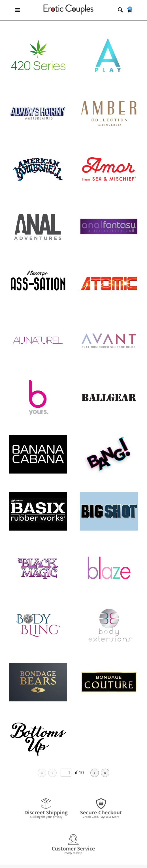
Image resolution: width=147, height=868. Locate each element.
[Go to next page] (95, 773)
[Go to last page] (105, 773)
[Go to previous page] (52, 773)
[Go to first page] (42, 773)
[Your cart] (129, 10)
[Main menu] (18, 10)
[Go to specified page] (66, 773)
